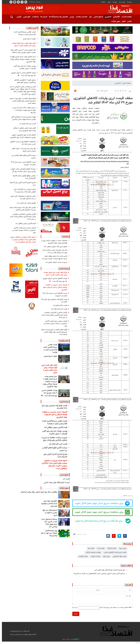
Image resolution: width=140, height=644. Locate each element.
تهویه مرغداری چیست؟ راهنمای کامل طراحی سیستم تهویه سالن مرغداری (23, 118)
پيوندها (114, 2)
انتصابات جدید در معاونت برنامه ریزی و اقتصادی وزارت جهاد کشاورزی (53, 242)
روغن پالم (106, 556)
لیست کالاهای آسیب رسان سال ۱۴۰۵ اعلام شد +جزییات (54, 295)
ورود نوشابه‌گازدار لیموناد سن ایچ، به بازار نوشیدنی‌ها (48, 533)
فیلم (123, 21)
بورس (71, 17)
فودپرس (118, 9)
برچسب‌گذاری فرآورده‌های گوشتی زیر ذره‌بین (54, 449)
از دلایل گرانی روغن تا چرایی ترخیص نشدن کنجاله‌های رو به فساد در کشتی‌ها (98, 574)
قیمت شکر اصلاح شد (59, 305)
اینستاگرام (10, 2)
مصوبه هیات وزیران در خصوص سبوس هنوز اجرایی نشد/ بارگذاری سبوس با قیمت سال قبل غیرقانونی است (54, 465)
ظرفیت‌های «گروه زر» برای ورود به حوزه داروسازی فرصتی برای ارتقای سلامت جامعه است (53, 332)
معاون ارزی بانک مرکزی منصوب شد (54, 247)
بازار (89, 17)
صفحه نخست (126, 17)
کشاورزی (107, 17)
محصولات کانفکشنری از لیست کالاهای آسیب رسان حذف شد (22, 143)
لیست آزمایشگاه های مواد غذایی (56, 483)
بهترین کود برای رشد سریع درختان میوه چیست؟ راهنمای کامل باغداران (22, 209)
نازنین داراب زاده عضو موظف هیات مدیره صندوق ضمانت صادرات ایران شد (53, 257)
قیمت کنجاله (111, 548)
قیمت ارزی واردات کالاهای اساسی (114, 552)
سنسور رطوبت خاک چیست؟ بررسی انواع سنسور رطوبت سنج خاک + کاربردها (23, 110)
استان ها (43, 17)
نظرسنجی (26, 17)
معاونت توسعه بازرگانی (92, 552)
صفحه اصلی (125, 83)
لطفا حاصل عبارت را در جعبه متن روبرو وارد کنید (115, 607)
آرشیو (108, 2)
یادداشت (34, 17)
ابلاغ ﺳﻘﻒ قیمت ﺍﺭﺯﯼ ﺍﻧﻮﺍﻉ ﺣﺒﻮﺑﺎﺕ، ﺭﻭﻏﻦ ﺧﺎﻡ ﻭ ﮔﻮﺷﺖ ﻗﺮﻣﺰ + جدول (54, 274)
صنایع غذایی (97, 17)
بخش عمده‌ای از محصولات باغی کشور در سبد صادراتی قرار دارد (22, 197)
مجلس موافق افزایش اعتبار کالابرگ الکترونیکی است (23, 177)
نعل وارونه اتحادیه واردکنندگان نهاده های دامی (109, 570)
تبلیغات (102, 2)
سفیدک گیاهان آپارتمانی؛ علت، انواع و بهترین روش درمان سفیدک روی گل (22, 170)
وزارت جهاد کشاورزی (119, 556)
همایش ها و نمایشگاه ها (57, 17)
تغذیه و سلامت (80, 17)
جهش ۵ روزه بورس (49, 356)
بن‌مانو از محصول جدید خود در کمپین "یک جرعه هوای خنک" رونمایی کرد (48, 523)
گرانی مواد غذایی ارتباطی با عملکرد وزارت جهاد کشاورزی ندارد (24, 129)
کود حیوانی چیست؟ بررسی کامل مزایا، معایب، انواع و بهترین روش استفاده (22, 51)
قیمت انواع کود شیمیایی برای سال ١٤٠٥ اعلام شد (53, 301)
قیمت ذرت (100, 548)
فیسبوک (21, 2)
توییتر (17, 2)
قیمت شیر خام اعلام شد (58, 309)
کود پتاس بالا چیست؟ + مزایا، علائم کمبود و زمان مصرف (23, 150)
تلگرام (14, 2)
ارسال (75, 614)
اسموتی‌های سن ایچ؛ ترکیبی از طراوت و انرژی (49, 513)
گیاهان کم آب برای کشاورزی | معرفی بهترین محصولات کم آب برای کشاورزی (22, 136)
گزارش (18, 17)
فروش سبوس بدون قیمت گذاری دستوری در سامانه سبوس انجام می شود (54, 324)
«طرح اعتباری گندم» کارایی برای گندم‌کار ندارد (54, 456)
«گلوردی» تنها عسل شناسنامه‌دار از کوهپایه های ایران (48, 504)
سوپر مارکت (115, 21)
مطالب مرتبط (125, 566)
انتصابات (64, 237)
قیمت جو (90, 548)
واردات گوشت (82, 556)
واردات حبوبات (94, 556)
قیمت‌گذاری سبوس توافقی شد (55, 427)
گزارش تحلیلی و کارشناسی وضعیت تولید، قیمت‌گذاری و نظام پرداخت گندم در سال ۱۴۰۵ (53, 315)
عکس (128, 21)
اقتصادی (115, 17)
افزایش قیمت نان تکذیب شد (25, 203)
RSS (25, 2)
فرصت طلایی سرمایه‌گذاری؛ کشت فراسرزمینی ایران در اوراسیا (49, 348)
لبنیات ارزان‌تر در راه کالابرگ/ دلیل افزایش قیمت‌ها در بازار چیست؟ (24, 191)
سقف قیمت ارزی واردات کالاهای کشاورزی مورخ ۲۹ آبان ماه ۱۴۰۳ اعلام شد (102, 100)
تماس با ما (121, 2)
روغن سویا (122, 548)
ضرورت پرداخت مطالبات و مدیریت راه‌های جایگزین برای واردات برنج (53, 439)
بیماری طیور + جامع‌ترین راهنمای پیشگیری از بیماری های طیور (24, 81)
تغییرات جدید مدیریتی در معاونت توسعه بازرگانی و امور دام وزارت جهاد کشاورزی (54, 287)
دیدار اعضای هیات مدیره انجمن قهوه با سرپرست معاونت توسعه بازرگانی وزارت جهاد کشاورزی (49, 382)
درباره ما (128, 2)
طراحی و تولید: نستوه (70, 639)
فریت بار (65, 479)
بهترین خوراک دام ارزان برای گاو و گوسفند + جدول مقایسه (54, 432)
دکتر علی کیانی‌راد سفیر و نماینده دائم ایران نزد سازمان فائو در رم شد (54, 251)
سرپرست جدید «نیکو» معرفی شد (55, 262)
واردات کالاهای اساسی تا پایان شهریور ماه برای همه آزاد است (54, 280)
